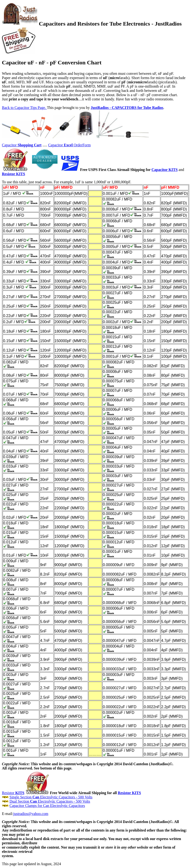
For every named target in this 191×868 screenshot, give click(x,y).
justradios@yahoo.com (31, 814)
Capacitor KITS (164, 170)
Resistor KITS (129, 793)
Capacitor (22, 145)
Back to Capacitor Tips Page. (24, 108)
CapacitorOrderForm (69, 145)
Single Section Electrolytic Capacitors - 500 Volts (51, 797)
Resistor (13, 793)
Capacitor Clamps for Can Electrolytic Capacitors (47, 806)
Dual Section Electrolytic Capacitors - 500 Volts (50, 801)
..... (45, 145)
